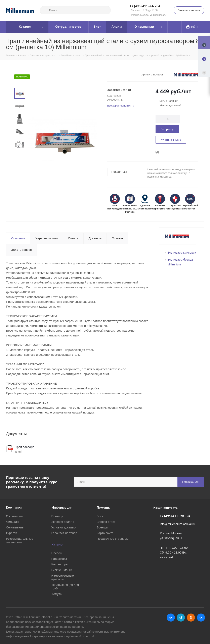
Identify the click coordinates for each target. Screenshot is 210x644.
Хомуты (57, 594)
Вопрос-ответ (106, 522)
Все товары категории (182, 253)
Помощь (57, 516)
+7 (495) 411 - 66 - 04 (145, 6)
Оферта (12, 533)
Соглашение (15, 527)
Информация (62, 507)
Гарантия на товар (64, 533)
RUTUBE (201, 618)
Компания (14, 507)
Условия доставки (64, 527)
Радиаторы (59, 559)
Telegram (181, 618)
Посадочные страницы (113, 539)
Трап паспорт (25, 447)
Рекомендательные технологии (20, 540)
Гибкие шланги (62, 570)
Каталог (58, 544)
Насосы (57, 553)
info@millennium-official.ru (177, 524)
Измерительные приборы (63, 577)
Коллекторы (60, 564)
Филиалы (13, 522)
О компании (14, 516)
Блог (100, 516)
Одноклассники (191, 618)
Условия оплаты (63, 522)
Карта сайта (105, 533)
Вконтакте (171, 618)
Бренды (102, 527)
